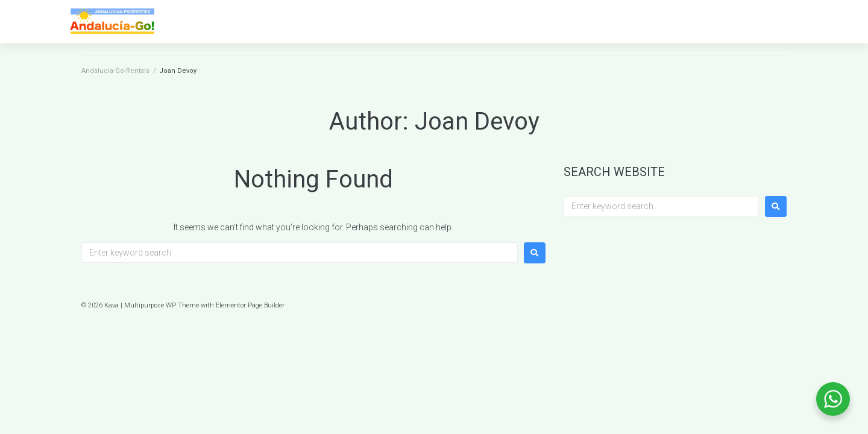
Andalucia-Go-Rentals (115, 71)
